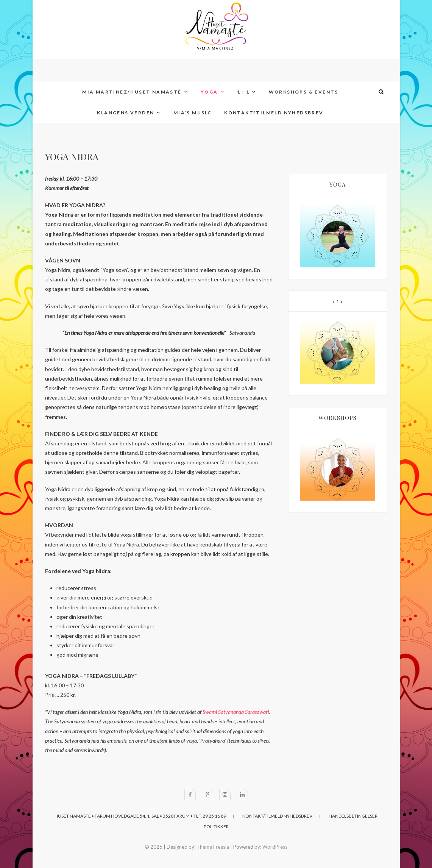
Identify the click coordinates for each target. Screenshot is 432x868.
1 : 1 (243, 92)
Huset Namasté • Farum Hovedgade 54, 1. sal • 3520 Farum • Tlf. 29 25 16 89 (140, 816)
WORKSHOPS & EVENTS (304, 92)
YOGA (209, 92)
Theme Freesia (213, 847)
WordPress (275, 847)
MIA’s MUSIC (193, 113)
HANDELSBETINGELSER (353, 816)
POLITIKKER (216, 827)
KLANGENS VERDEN (126, 113)
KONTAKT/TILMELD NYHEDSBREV (274, 113)
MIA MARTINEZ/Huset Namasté (132, 92)
